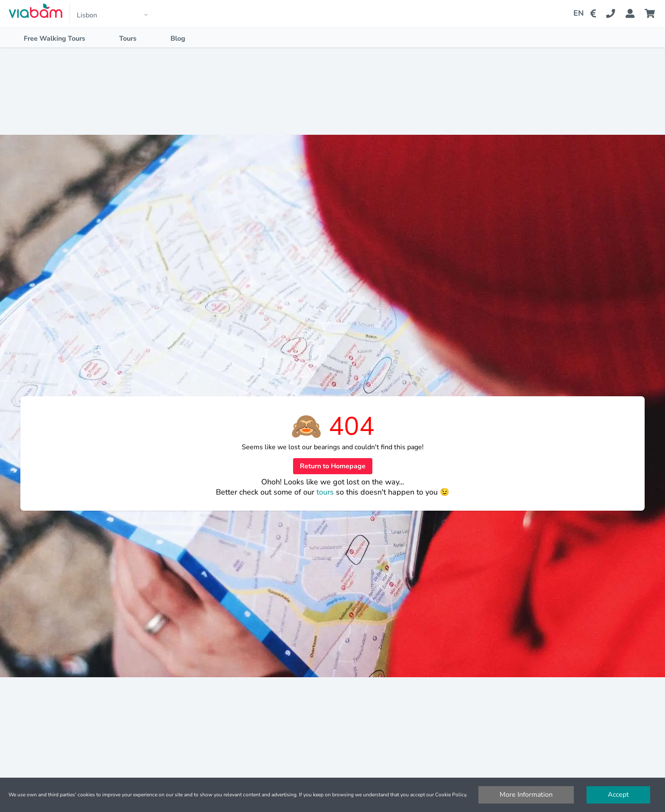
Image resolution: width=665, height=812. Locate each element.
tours (326, 492)
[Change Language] (575, 14)
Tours (128, 39)
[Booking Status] (635, 14)
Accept (618, 795)
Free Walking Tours (54, 39)
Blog (178, 39)
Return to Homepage (333, 466)
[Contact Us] (616, 14)
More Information (526, 795)
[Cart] (651, 14)
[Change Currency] (595, 14)
